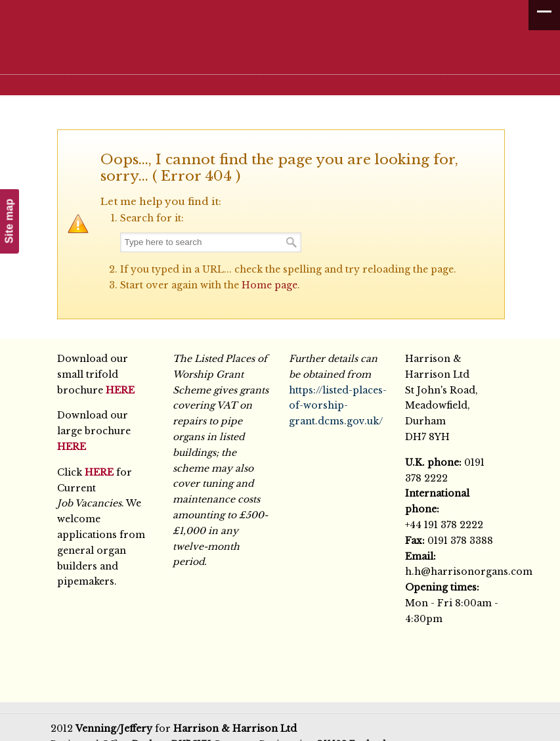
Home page (269, 285)
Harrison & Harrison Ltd (287, 48)
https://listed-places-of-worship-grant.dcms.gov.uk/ (338, 406)
